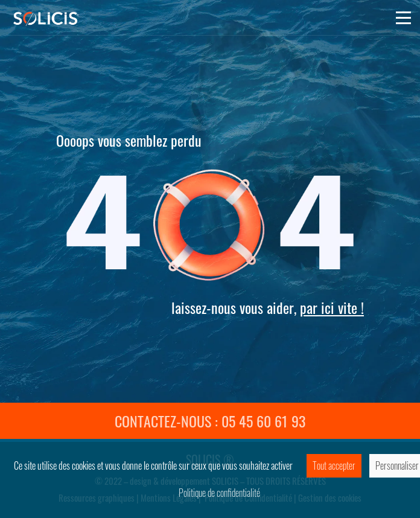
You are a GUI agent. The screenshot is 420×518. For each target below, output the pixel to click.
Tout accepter (334, 465)
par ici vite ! (332, 307)
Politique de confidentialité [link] (219, 493)
